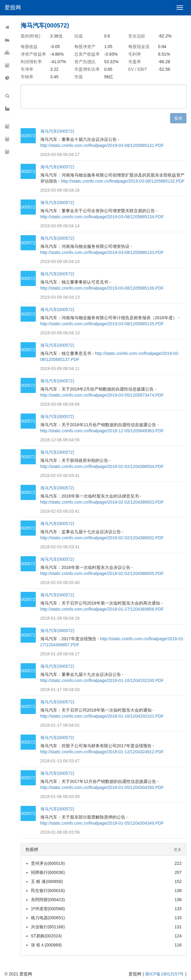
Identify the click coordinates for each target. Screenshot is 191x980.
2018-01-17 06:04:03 (60, 690)
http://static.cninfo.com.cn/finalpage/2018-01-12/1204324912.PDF (102, 752)
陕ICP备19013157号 (165, 974)
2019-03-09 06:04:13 (60, 297)
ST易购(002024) (46, 936)
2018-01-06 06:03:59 (60, 797)
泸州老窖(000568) (48, 909)
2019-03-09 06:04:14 (60, 226)
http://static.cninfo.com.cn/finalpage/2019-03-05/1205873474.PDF (102, 395)
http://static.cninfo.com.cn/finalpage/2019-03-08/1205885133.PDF (102, 252)
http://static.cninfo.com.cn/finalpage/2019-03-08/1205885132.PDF (123, 181)
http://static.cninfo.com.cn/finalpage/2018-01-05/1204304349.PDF (102, 823)
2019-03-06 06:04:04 (60, 404)
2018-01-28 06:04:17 (60, 654)
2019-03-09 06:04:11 (60, 368)
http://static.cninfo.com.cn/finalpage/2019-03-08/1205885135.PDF (102, 324)
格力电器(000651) (48, 918)
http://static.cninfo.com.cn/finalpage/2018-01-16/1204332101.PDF (102, 716)
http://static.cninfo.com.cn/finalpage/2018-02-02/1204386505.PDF (102, 573)
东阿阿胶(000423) (48, 900)
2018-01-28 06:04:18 (60, 618)
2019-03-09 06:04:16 (60, 190)
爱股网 (13, 8)
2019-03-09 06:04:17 (60, 154)
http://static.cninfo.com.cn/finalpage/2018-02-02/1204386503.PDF (102, 502)
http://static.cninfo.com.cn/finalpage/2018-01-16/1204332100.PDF (102, 680)
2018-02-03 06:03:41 (60, 475)
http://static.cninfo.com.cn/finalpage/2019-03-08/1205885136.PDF (102, 288)
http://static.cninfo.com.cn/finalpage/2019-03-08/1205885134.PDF (102, 217)
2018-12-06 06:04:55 (60, 440)
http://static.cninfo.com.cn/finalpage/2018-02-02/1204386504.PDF (102, 466)
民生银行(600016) (48, 891)
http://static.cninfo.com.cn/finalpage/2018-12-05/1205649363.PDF (102, 431)
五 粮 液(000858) (47, 881)
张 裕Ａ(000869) (46, 945)
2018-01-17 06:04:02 (60, 725)
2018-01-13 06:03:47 (60, 761)
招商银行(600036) (48, 872)
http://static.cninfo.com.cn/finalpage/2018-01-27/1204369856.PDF (102, 609)
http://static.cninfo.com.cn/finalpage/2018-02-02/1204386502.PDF (102, 538)
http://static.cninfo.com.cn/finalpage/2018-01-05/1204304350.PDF (102, 787)
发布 (178, 118)
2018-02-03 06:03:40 (60, 582)
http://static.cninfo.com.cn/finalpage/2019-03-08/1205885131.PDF (102, 145)
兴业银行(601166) (48, 927)
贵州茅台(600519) (48, 863)
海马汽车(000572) (57, 131)
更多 (178, 850)
